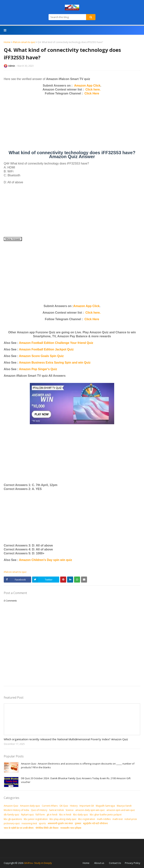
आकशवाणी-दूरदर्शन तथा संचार (60, 823)
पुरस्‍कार (78, 823)
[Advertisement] (72, 124)
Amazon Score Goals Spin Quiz (41, 356)
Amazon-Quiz (11, 806)
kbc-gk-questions (13, 819)
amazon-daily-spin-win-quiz (90, 810)
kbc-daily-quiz (81, 815)
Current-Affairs (50, 806)
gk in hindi (52, 815)
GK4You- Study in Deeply (38, 863)
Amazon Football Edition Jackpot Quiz (46, 349)
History (74, 806)
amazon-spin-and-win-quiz (121, 810)
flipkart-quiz (27, 815)
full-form (40, 815)
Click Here (92, 93)
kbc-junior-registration (36, 819)
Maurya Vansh (124, 806)
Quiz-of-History (39, 810)
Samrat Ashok (56, 810)
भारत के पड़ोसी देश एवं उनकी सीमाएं (19, 828)
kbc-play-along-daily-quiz (63, 819)
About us (99, 863)
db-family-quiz (11, 815)
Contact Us (115, 863)
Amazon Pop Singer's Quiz (38, 369)
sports (42, 823)
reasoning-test (29, 823)
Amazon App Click (87, 86)
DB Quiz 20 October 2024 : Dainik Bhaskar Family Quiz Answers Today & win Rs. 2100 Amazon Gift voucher (76, 780)
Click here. (93, 89)
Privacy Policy (133, 863)
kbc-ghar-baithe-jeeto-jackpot (106, 815)
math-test (118, 819)
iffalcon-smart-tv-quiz (24, 42)
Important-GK (87, 806)
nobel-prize (131, 819)
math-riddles (104, 819)
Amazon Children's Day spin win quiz (45, 560)
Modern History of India (16, 810)
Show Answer (13, 239)
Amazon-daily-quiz (30, 806)
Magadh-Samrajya (105, 806)
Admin (12, 66)
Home (7, 42)
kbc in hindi (65, 815)
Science (70, 810)
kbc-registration (87, 819)
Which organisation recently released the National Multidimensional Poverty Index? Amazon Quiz (66, 739)
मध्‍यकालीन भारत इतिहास (71, 828)
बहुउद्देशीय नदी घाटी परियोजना (95, 823)
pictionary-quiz (12, 823)
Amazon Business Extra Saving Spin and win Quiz (55, 363)
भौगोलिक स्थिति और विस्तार (47, 828)
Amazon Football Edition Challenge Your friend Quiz (56, 343)
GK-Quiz (64, 806)
